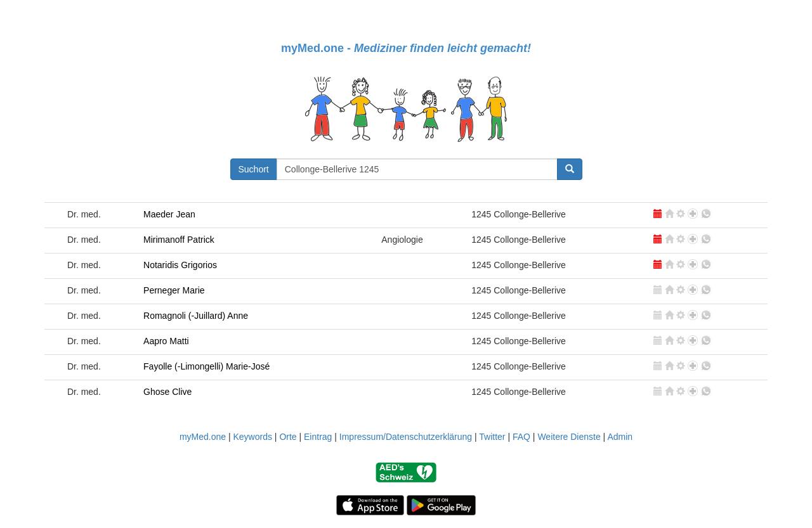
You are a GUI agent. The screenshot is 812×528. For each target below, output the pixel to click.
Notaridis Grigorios (180, 265)
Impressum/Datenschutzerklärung (406, 437)
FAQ (521, 437)
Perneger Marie (174, 290)
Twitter (492, 437)
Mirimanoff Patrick (179, 240)
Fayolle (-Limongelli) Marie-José (206, 366)
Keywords (252, 437)
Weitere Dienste (569, 437)
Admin (620, 437)
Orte (288, 437)
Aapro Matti (166, 341)
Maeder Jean (169, 214)
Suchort (254, 169)
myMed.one (203, 437)
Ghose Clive (167, 392)
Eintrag (318, 437)
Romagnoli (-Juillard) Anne (196, 316)
